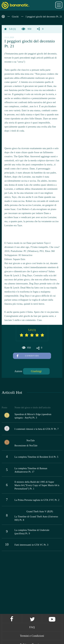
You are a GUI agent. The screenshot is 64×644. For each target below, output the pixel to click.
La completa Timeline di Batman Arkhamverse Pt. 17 (31, 470)
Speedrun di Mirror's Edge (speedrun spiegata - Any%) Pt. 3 (33, 416)
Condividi (28, 356)
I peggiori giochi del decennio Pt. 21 (44, 17)
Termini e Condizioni (32, 636)
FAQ (32, 627)
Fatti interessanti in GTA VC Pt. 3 (31, 545)
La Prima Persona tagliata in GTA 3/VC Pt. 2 (37, 500)
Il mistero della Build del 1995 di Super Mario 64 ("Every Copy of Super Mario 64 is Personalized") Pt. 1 (37, 485)
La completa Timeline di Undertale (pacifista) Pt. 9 (32, 532)
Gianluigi (36, 371)
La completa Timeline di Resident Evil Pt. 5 (36, 457)
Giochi (15, 17)
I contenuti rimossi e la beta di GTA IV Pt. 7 (37, 429)
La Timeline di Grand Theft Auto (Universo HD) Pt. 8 (36, 518)
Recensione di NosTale (26, 446)
